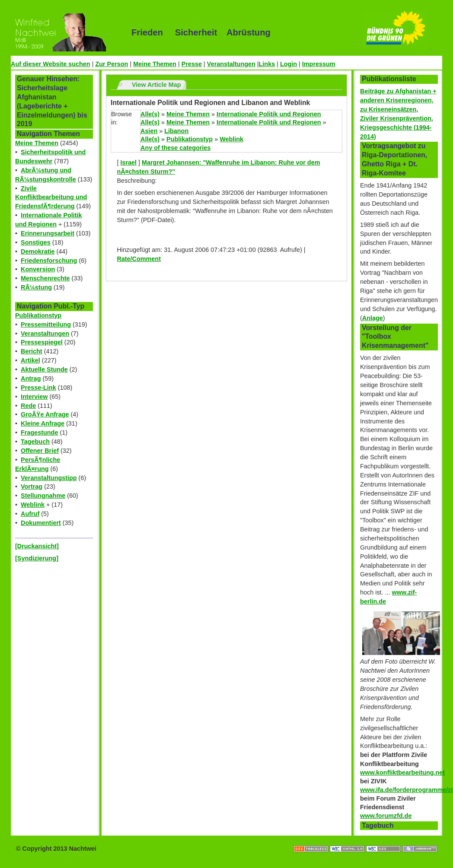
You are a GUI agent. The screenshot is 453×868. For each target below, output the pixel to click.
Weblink (33, 505)
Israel (128, 162)
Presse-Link (38, 388)
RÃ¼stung (36, 287)
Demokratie (38, 251)
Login (289, 64)
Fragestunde (39, 432)
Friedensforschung (49, 261)
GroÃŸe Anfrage (45, 414)
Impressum (319, 64)
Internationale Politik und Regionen (269, 114)
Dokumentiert (41, 523)
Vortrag (32, 486)
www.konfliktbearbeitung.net (402, 773)
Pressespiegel (42, 342)
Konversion (38, 269)
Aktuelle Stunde (44, 369)
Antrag (31, 378)
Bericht (32, 351)
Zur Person (112, 64)
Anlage (373, 318)
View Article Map (156, 85)
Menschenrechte (45, 278)
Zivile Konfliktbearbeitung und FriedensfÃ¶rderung (51, 197)
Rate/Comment (139, 259)
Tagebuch (35, 442)
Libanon (176, 131)
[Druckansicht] (37, 546)
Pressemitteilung (46, 324)
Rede (28, 406)
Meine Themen (155, 64)
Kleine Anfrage (43, 423)
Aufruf (30, 514)
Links (267, 64)
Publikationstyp (38, 315)
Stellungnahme (43, 496)
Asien (149, 131)
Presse (192, 64)
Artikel (30, 360)
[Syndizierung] (37, 558)
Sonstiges (36, 242)
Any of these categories (175, 148)
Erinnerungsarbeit (48, 233)
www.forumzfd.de (386, 816)
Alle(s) (150, 114)
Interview (34, 397)
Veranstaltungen (231, 64)
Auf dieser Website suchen (51, 64)
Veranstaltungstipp (49, 478)
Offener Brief (40, 451)
